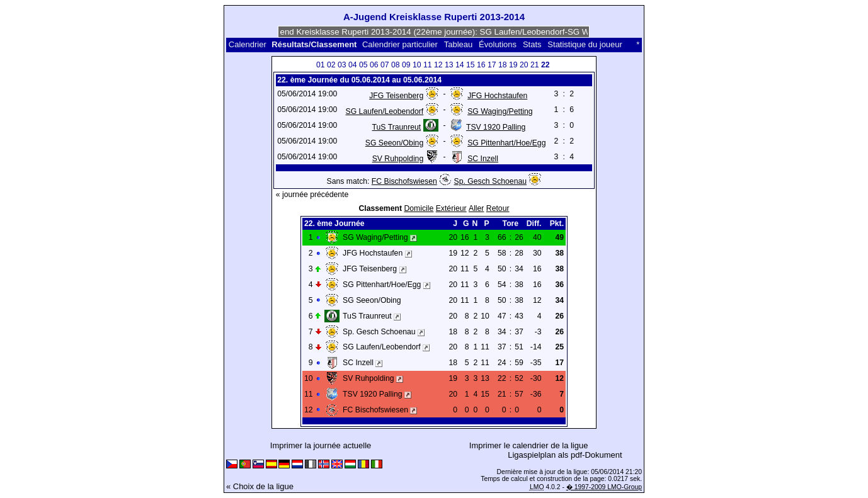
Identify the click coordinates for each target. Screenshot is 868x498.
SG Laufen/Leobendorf (385, 111)
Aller (476, 208)
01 (321, 65)
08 (396, 65)
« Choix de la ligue (260, 486)
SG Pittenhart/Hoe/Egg (506, 143)
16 (481, 65)
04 (353, 65)
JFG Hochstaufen (497, 96)
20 (524, 65)
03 (342, 65)
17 (492, 65)
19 (513, 65)
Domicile (419, 208)
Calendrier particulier (400, 44)
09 (406, 65)
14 (460, 65)
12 (438, 65)
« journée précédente (312, 195)
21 (535, 65)
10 (417, 65)
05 (363, 65)
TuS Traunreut (397, 127)
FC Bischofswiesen (404, 181)
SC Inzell (483, 159)
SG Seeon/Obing (394, 143)
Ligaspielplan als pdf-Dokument (565, 455)
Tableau (459, 44)
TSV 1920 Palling (496, 127)
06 (374, 65)
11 (428, 65)
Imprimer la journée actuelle (321, 445)
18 (503, 65)
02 (331, 65)
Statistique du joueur (585, 44)
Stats (532, 44)
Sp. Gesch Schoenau (490, 181)
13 (449, 65)
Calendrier (248, 44)
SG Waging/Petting (500, 111)
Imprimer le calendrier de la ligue (529, 445)
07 (385, 65)
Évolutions (498, 44)
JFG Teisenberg (396, 96)
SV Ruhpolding (398, 159)
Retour (498, 208)
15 (471, 65)
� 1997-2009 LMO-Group (604, 487)
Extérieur (451, 208)
